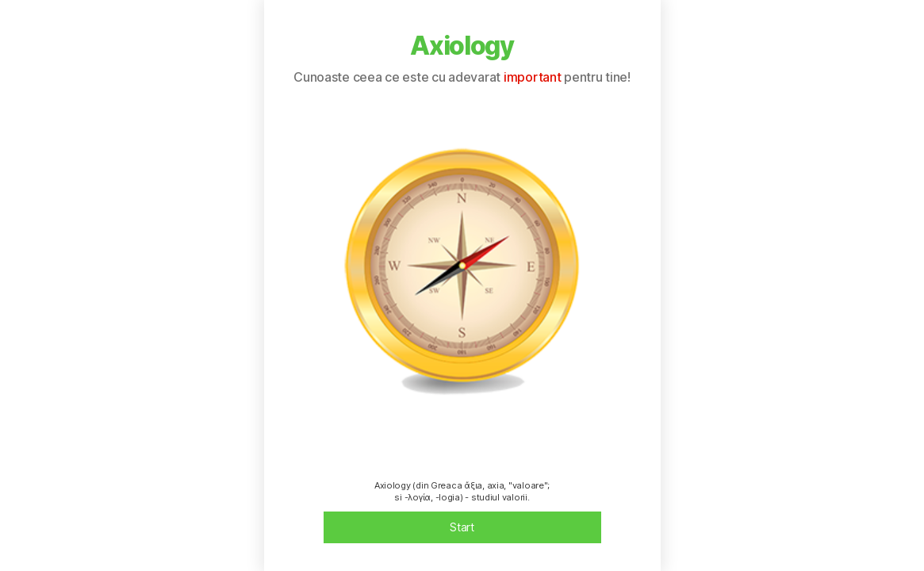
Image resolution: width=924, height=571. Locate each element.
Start (462, 527)
